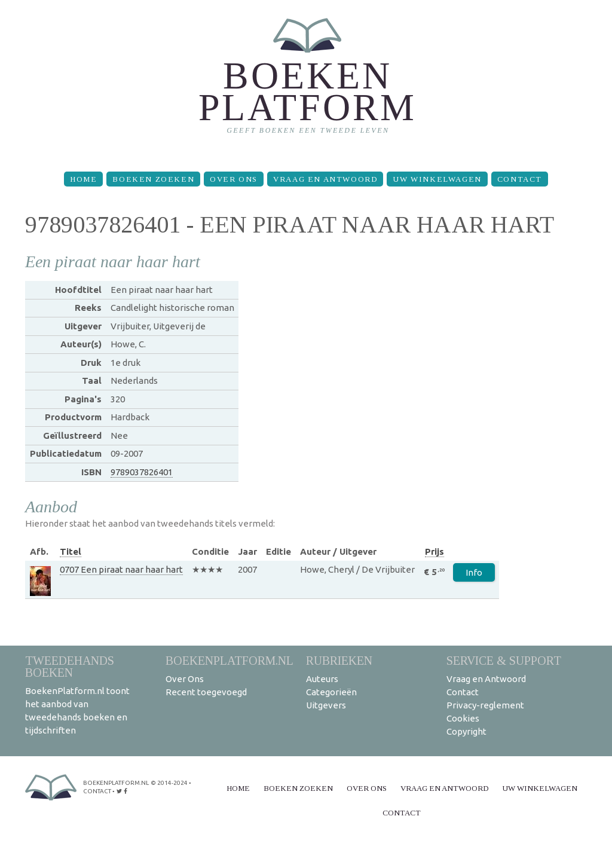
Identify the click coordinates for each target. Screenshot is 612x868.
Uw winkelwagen (437, 179)
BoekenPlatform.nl (229, 660)
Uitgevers (326, 705)
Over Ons (234, 179)
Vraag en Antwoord (325, 179)
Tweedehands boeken (70, 666)
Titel (71, 551)
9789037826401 (142, 472)
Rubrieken (339, 660)
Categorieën (331, 692)
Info (474, 572)
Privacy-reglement (485, 705)
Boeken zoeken (153, 179)
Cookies (463, 718)
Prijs (434, 551)
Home (83, 179)
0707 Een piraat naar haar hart (121, 569)
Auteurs (322, 679)
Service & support (504, 660)
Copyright (466, 731)
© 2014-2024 (169, 783)
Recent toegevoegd (206, 692)
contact (97, 791)
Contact (520, 179)
